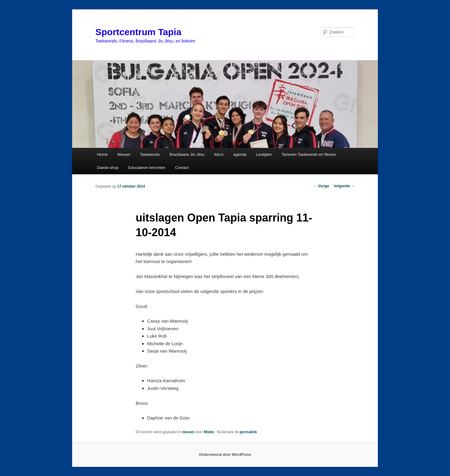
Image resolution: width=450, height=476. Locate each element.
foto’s (219, 154)
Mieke (210, 432)
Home (102, 154)
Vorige (321, 186)
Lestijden (264, 154)
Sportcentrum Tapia (138, 32)
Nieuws (124, 154)
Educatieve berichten (147, 168)
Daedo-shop (108, 168)
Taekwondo (150, 154)
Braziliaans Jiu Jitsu (187, 154)
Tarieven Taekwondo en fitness (309, 154)
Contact (182, 168)
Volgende (344, 186)
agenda (240, 154)
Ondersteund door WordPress (225, 455)
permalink (249, 432)
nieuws (188, 432)
